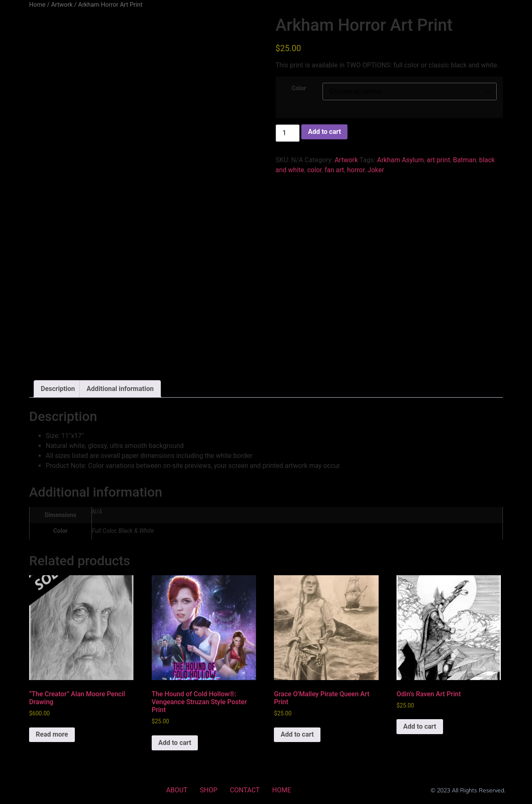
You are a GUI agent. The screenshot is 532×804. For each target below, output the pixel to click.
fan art (334, 170)
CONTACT (245, 790)
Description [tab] (58, 389)
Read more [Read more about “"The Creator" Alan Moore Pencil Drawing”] (52, 734)
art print (438, 160)
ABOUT (177, 790)
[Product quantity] (288, 133)
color (314, 170)
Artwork (62, 5)
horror (356, 170)
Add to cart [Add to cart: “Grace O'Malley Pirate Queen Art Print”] (297, 734)
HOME (282, 790)
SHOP (209, 790)
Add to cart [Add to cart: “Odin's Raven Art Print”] (420, 726)
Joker (376, 170)
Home (37, 5)
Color (299, 89)
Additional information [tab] (120, 389)
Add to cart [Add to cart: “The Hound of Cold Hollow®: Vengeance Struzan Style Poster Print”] (175, 743)
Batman (464, 160)
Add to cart (325, 132)
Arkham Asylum (400, 160)
